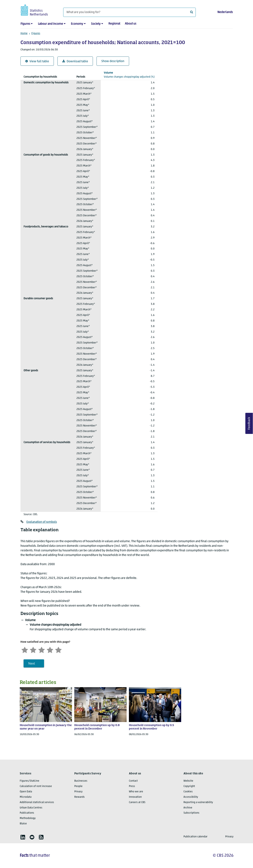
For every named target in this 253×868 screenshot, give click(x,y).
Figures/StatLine (29, 781)
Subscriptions (191, 813)
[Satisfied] (50, 650)
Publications (27, 813)
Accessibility (191, 797)
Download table (75, 61)
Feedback (249, 423)
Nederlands (225, 12)
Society (96, 24)
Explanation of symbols (42, 522)
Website (188, 781)
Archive (188, 808)
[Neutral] (42, 650)
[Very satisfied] (58, 650)
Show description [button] (113, 61)
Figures (25, 24)
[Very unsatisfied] (25, 650)
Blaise (23, 824)
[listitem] (23, 837)
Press (132, 786)
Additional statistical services (37, 802)
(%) (129, 75)
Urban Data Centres (31, 808)
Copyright (189, 786)
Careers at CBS (137, 802)
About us (131, 24)
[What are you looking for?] (129, 12)
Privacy (78, 792)
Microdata (26, 797)
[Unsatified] (33, 650)
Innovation (135, 797)
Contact (133, 781)
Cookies (188, 792)
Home (24, 33)
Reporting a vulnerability (198, 802)
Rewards (79, 797)
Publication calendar (195, 837)
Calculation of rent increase (36, 786)
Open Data (26, 792)
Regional (114, 24)
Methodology (28, 818)
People (78, 786)
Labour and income (50, 24)
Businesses (81, 781)
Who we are (136, 792)
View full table (37, 61)
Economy (77, 24)
